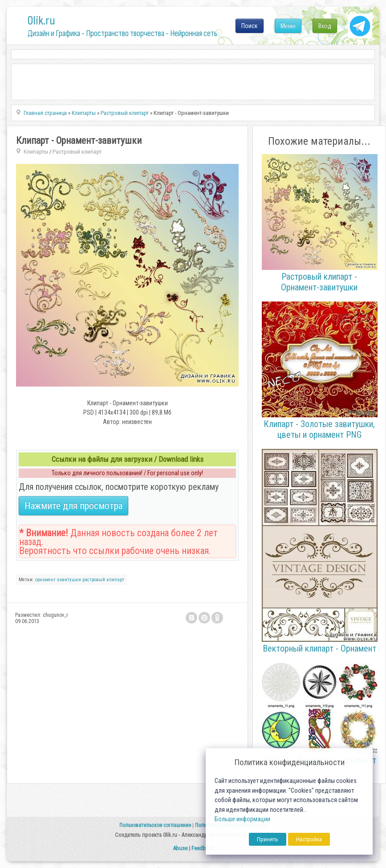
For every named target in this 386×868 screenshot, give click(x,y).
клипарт (115, 580)
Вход (325, 26)
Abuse (180, 848)
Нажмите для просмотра (73, 506)
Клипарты (36, 152)
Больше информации (242, 819)
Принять (268, 839)
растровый (94, 580)
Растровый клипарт (77, 152)
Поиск (250, 26)
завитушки (69, 580)
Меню (288, 26)
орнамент (45, 580)
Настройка (309, 839)
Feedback (203, 848)
